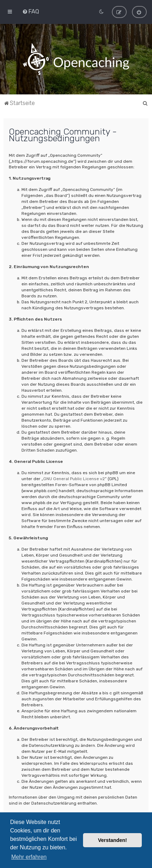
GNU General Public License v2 (74, 478)
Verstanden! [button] (113, 840)
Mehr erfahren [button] (29, 857)
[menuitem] (31, 11)
